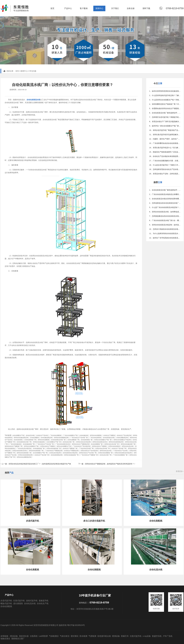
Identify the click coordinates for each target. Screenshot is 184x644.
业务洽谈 (131, 8)
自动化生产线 (43, 603)
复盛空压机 (157, 636)
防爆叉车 (125, 636)
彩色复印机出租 (104, 636)
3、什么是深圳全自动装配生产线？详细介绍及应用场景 (165, 100)
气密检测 (92, 636)
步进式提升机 (6, 601)
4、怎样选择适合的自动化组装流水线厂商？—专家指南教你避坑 (165, 203)
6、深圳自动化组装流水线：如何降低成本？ (165, 212)
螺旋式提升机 (6, 603)
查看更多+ (180, 471)
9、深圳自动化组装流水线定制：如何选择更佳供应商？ (165, 225)
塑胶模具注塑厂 (18, 639)
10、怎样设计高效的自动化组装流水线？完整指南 (165, 229)
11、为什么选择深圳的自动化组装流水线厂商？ (165, 233)
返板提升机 (44, 601)
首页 (52, 8)
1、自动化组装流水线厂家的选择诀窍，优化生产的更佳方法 (165, 190)
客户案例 (84, 8)
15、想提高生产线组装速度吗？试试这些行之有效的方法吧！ (165, 152)
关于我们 (115, 8)
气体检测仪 (54, 636)
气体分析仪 (65, 636)
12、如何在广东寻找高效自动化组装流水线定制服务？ (165, 238)
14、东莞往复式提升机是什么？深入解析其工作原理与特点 (165, 148)
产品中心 (68, 8)
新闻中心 (99, 8)
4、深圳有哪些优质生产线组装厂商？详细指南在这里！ (165, 104)
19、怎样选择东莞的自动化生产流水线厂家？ (165, 169)
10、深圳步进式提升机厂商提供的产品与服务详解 (165, 130)
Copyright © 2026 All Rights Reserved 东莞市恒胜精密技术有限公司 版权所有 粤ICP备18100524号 (43, 625)
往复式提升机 (19, 601)
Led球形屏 (43, 636)
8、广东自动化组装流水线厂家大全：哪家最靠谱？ (165, 220)
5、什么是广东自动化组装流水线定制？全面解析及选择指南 (165, 207)
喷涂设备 (14, 636)
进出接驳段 (18, 603)
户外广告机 (168, 636)
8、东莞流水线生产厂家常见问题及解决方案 (165, 122)
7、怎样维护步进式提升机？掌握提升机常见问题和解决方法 (165, 117)
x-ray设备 (147, 636)
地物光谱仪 (5, 639)
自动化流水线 (30, 603)
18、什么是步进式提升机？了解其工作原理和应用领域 (165, 165)
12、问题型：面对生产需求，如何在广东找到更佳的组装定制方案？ (165, 139)
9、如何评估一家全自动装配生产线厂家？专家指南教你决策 (165, 126)
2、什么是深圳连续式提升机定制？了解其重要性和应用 (165, 95)
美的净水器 (24, 636)
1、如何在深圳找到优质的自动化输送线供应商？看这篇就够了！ (165, 91)
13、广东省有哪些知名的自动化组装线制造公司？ (165, 143)
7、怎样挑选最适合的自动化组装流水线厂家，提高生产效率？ (165, 216)
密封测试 (75, 636)
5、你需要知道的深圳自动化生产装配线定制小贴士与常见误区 (165, 108)
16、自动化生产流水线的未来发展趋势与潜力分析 (165, 156)
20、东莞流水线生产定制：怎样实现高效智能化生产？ (165, 174)
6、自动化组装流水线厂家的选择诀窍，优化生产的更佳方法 (165, 113)
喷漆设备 (116, 636)
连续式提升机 (32, 601)
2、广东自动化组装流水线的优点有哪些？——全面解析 (165, 194)
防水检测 (83, 636)
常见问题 (33, 71)
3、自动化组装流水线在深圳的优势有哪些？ (165, 199)
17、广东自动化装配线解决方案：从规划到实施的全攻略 (165, 161)
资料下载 (146, 8)
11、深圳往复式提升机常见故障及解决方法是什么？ (165, 135)
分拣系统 (34, 636)
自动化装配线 (6, 606)
